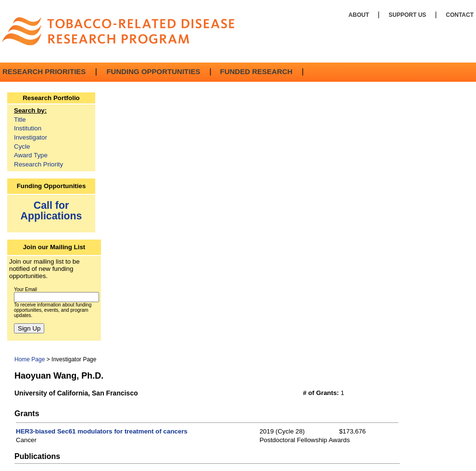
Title (20, 120)
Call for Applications (51, 210)
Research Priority (38, 164)
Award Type (31, 155)
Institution (28, 128)
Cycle (22, 146)
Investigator (31, 137)
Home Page (30, 359)
